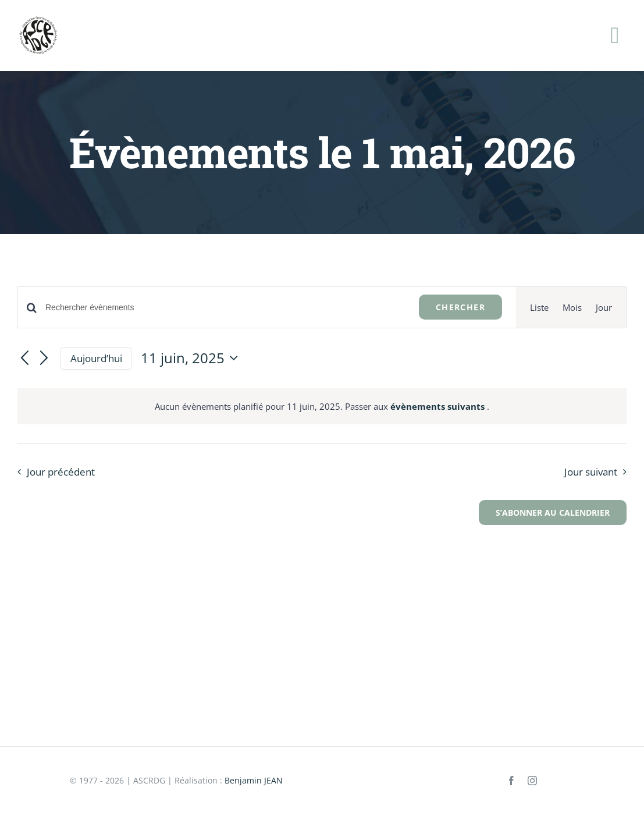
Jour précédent (61, 472)
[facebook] (511, 781)
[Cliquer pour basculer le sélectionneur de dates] (192, 358)
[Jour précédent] (24, 359)
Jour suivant (591, 472)
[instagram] (532, 781)
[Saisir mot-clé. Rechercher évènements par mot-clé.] (225, 308)
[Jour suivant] (44, 359)
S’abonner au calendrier (553, 513)
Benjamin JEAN (254, 780)
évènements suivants (439, 406)
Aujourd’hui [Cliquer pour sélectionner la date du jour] (96, 358)
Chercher (460, 307)
